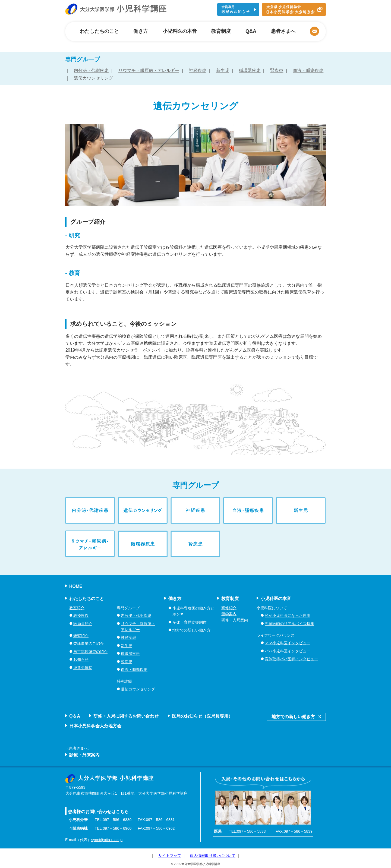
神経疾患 (198, 70)
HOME (76, 586)
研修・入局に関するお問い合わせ (126, 716)
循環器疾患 (250, 70)
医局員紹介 (83, 624)
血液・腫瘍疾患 (308, 70)
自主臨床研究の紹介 (90, 652)
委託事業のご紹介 (89, 643)
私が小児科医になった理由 (288, 616)
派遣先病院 (83, 668)
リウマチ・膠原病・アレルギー (149, 70)
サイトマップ (170, 856)
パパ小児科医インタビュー (288, 651)
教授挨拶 (81, 616)
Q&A (251, 31)
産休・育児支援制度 (190, 622)
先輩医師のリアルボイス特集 (289, 624)
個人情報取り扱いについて (213, 856)
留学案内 (229, 614)
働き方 (141, 31)
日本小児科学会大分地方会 (95, 726)
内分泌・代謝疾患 (91, 70)
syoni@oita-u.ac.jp (107, 840)
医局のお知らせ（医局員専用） (202, 716)
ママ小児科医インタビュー (288, 643)
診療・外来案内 (84, 755)
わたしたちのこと (99, 31)
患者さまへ (283, 31)
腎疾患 (277, 70)
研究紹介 (81, 636)
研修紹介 (229, 608)
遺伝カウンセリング (93, 78)
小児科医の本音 (180, 31)
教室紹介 (77, 608)
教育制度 (221, 31)
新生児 (223, 70)
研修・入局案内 (235, 620)
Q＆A (75, 716)
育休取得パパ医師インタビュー (291, 659)
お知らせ (81, 659)
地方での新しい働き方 (191, 630)
